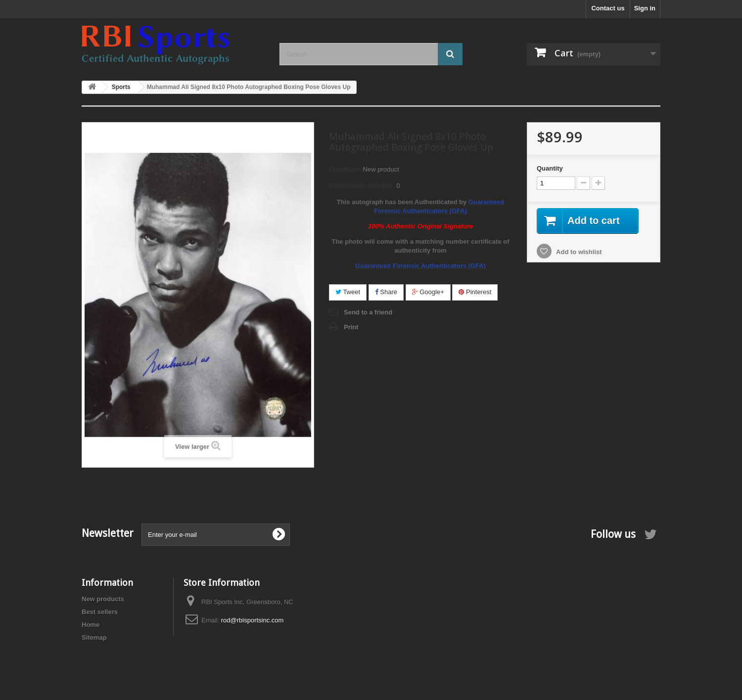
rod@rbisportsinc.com (253, 620)
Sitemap (94, 637)
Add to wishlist (578, 252)
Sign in (645, 8)
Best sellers (100, 612)
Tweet (348, 292)
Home (91, 625)
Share (386, 292)
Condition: (345, 169)
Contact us (608, 8)
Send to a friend (368, 312)
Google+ (428, 292)
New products (103, 599)
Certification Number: (362, 186)
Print (351, 327)
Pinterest (475, 292)
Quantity (550, 168)
